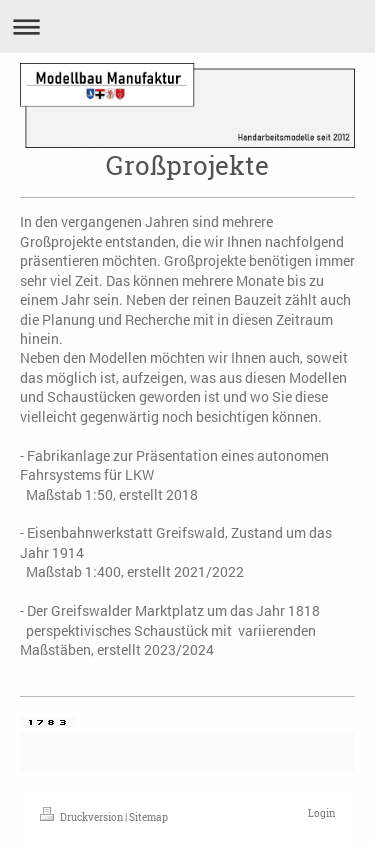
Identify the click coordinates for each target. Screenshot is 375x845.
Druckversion (82, 817)
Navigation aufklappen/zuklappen (187, 26)
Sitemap (148, 817)
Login (321, 813)
